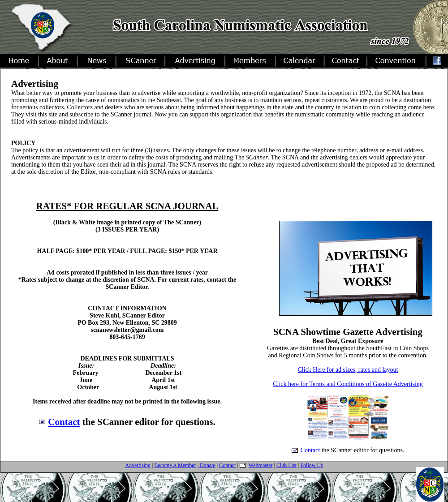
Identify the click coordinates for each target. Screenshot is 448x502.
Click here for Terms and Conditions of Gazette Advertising (348, 384)
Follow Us (311, 465)
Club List (286, 465)
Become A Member (175, 465)
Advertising (138, 465)
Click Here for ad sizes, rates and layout (348, 370)
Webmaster (261, 465)
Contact (64, 422)
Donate (207, 465)
